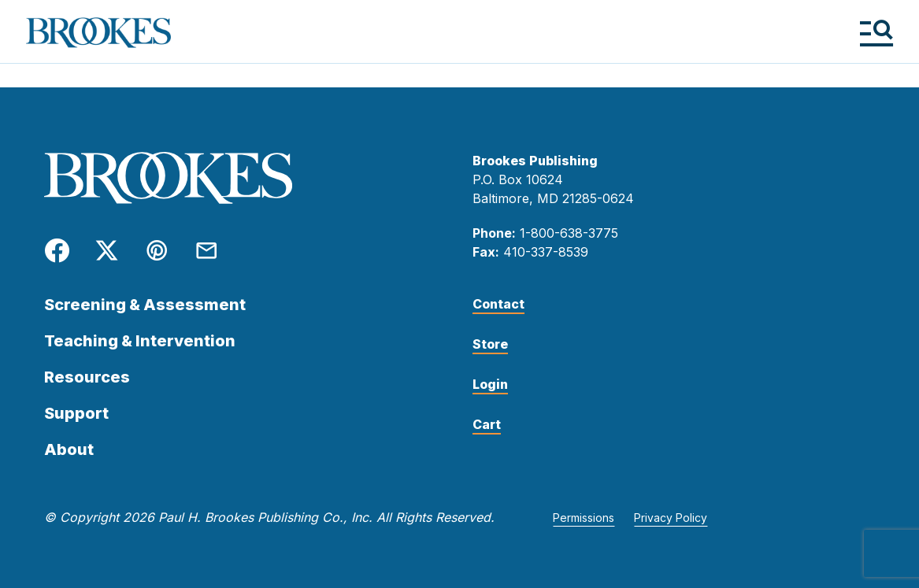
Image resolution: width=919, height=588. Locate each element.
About (69, 449)
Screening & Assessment (145, 305)
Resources (87, 377)
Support (76, 413)
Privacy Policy (671, 518)
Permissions (584, 518)
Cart (487, 424)
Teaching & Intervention (140, 341)
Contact (498, 304)
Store (490, 344)
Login (490, 384)
